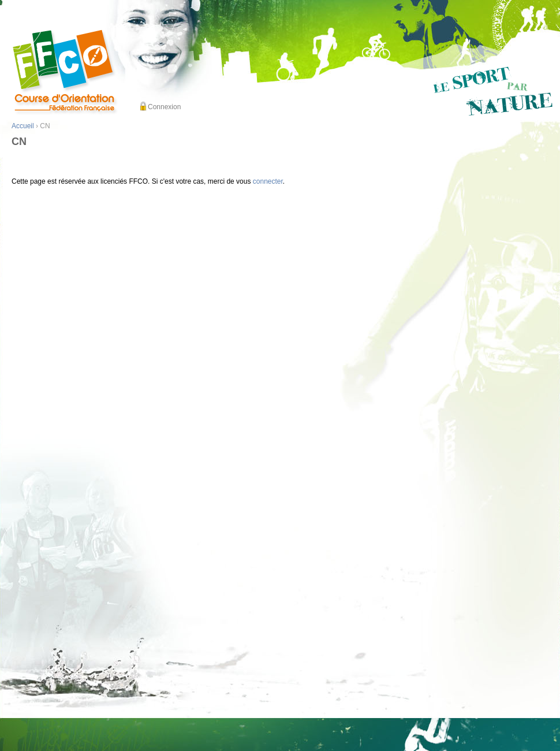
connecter (268, 181)
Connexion (164, 107)
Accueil (23, 126)
